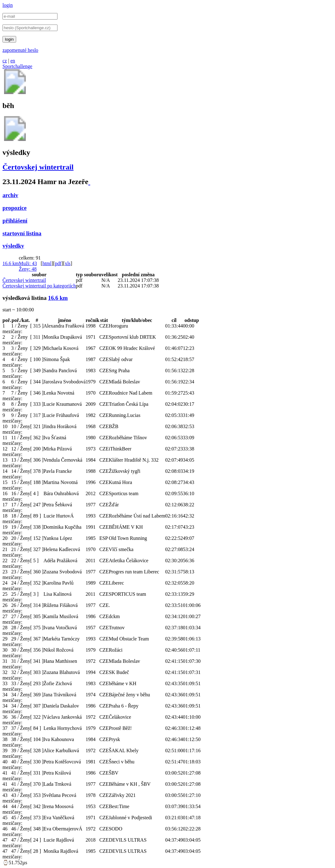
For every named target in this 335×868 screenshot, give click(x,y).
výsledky (13, 246)
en (13, 61)
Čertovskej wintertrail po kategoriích (39, 286)
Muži (28, 263)
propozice (15, 208)
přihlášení (15, 221)
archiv (10, 195)
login (8, 5)
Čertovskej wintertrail (38, 167)
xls (68, 263)
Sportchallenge (17, 66)
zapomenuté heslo (20, 50)
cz (5, 61)
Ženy (28, 269)
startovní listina (22, 233)
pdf (58, 263)
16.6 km (11, 263)
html (47, 263)
